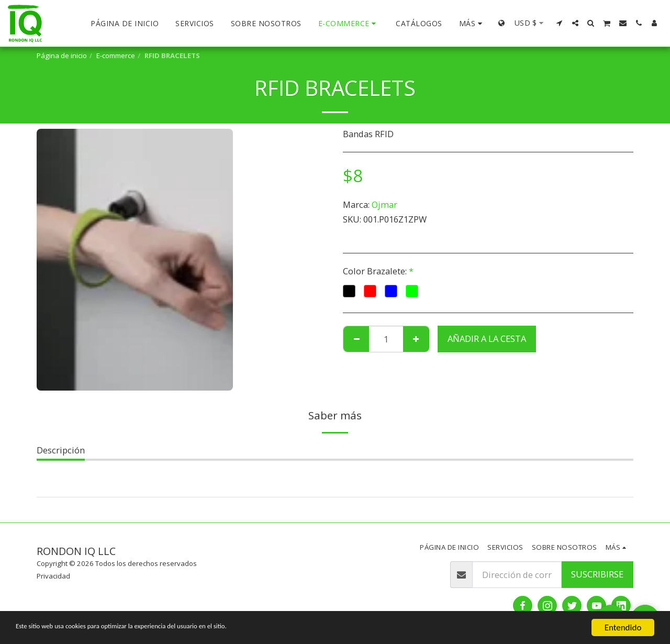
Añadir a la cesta (487, 338)
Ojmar (384, 204)
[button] (560, 23)
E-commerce (116, 55)
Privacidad (53, 576)
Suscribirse (597, 574)
